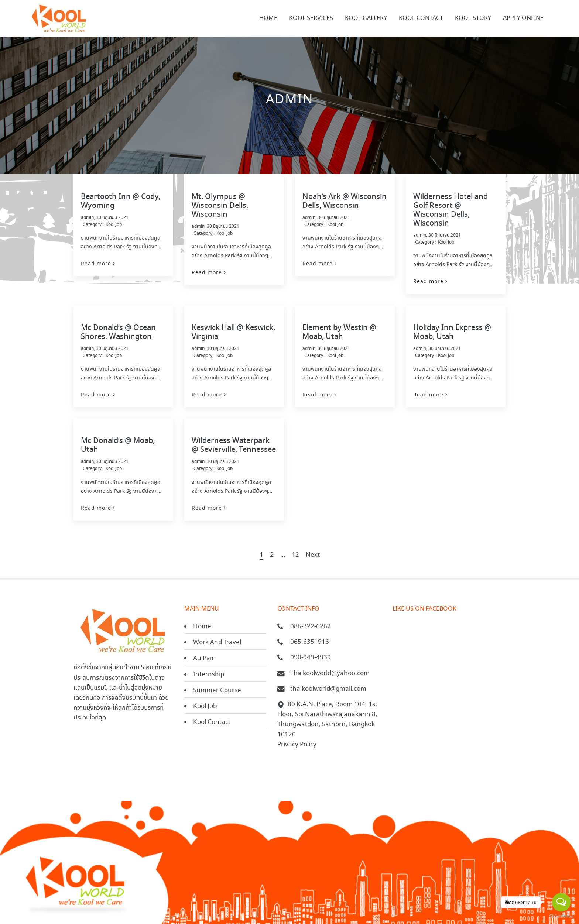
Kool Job (114, 225)
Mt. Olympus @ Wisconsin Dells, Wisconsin (220, 206)
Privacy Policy (297, 745)
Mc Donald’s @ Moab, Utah (118, 445)
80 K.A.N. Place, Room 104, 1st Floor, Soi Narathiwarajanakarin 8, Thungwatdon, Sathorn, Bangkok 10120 (327, 720)
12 (295, 556)
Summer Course (217, 691)
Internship (209, 675)
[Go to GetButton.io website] (561, 916)
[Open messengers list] (561, 902)
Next (313, 556)
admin (87, 218)
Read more (96, 264)
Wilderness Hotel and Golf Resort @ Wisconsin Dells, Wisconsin (450, 210)
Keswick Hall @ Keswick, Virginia (233, 332)
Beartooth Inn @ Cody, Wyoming (121, 201)
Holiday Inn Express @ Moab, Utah (452, 332)
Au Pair (204, 658)
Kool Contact (212, 722)
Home (202, 627)
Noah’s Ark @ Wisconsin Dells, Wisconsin (345, 201)
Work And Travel (217, 643)
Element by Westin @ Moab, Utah (339, 332)
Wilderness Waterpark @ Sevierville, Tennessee (234, 445)
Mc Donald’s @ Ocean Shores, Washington (118, 332)
